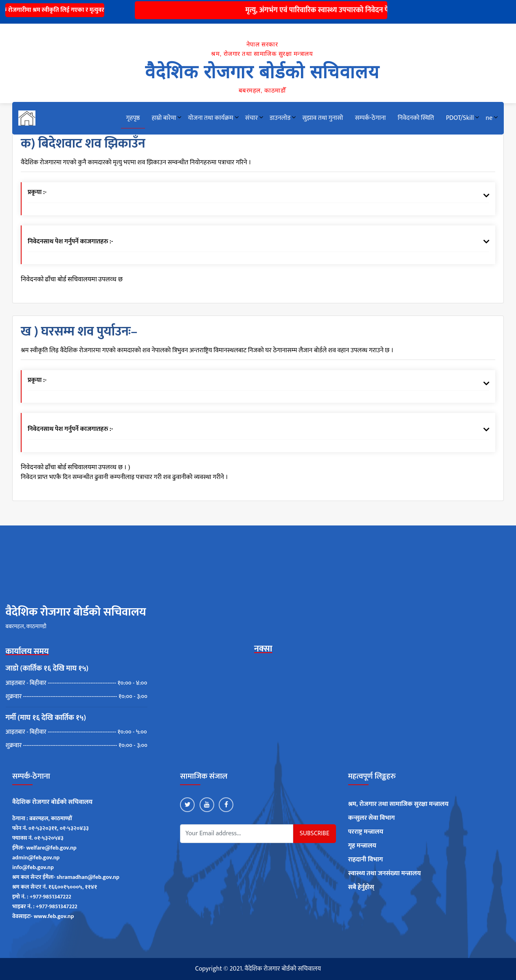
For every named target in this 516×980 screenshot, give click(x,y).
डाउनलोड (280, 118)
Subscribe (315, 833)
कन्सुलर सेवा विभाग (372, 818)
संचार (251, 118)
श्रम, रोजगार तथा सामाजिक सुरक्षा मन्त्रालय (399, 804)
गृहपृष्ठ (133, 118)
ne (489, 118)
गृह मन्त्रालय (362, 846)
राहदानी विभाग (366, 860)
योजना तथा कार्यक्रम (210, 118)
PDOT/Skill (460, 118)
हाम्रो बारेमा (164, 118)
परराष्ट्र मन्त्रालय (366, 832)
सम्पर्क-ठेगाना (370, 118)
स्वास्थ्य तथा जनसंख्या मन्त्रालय (385, 874)
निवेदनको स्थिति (416, 118)
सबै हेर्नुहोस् (361, 887)
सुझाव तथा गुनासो (323, 118)
